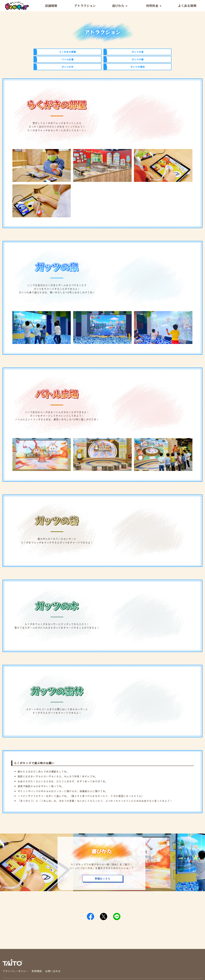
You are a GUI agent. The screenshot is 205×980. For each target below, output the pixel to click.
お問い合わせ (53, 956)
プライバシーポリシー (15, 956)
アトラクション (85, 6)
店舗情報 (51, 6)
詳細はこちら (102, 863)
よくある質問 (187, 6)
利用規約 (37, 956)
